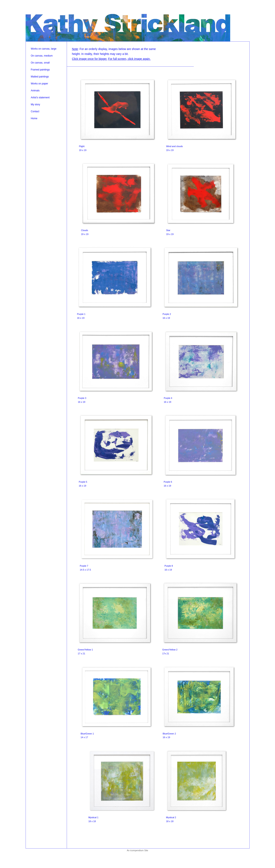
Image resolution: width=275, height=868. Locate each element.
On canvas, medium (42, 56)
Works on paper (40, 84)
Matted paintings (40, 77)
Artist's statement (40, 98)
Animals (35, 91)
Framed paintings (40, 70)
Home (34, 118)
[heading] (128, 27)
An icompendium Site (137, 850)
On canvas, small (40, 63)
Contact (35, 111)
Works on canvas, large (44, 49)
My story (36, 104)
